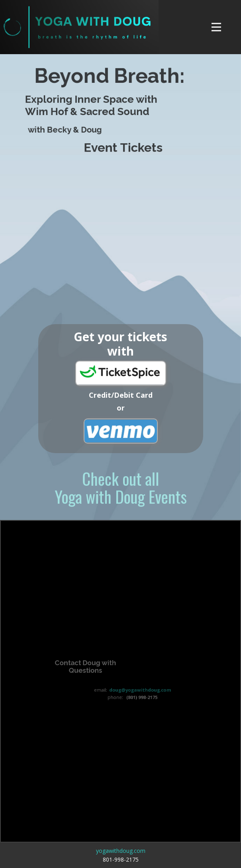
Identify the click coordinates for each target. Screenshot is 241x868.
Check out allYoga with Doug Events (121, 487)
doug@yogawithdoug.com (139, 690)
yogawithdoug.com (121, 851)
